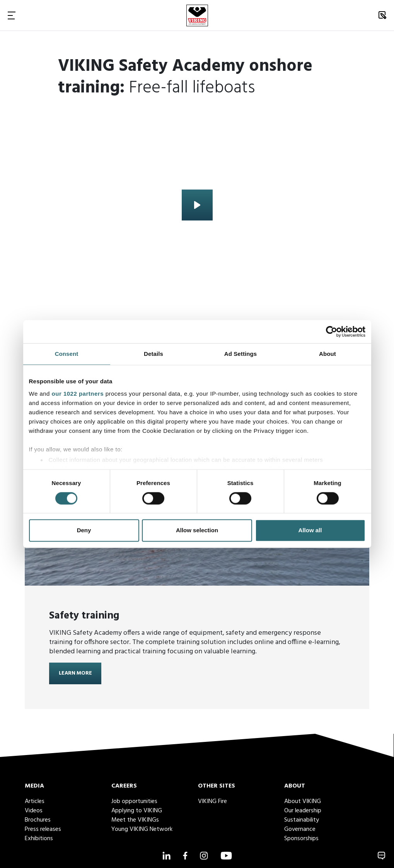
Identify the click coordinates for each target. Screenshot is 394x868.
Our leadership (303, 811)
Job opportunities (134, 801)
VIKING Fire (212, 801)
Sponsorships (301, 839)
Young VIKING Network (142, 829)
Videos (34, 811)
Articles (35, 801)
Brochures (38, 820)
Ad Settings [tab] (240, 354)
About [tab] (327, 354)
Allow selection (197, 531)
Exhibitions (39, 839)
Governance (300, 829)
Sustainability (302, 820)
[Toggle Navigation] (12, 15)
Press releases (43, 829)
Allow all (310, 531)
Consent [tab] (67, 354)
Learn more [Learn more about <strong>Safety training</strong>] (75, 674)
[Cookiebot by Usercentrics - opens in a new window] (332, 331)
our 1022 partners (78, 394)
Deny (84, 531)
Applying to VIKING (137, 811)
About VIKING (303, 801)
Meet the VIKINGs (135, 820)
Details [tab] (154, 354)
